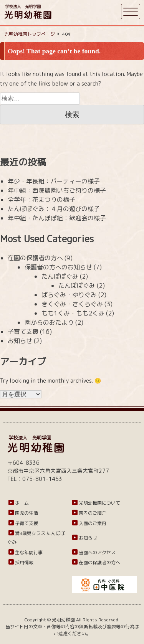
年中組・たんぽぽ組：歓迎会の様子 (57, 218)
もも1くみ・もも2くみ (73, 313)
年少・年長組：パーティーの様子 (54, 181)
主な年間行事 (29, 552)
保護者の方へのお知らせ (58, 267)
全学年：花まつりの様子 (41, 200)
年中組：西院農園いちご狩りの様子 (57, 190)
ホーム (22, 503)
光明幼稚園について (99, 503)
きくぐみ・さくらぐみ (72, 304)
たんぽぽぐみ (60, 276)
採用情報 (24, 562)
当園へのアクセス (97, 552)
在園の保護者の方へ (35, 258)
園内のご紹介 (93, 513)
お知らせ (20, 341)
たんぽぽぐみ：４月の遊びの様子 (54, 209)
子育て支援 (23, 332)
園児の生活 (26, 513)
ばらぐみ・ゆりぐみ (69, 295)
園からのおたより (49, 322)
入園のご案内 (93, 523)
